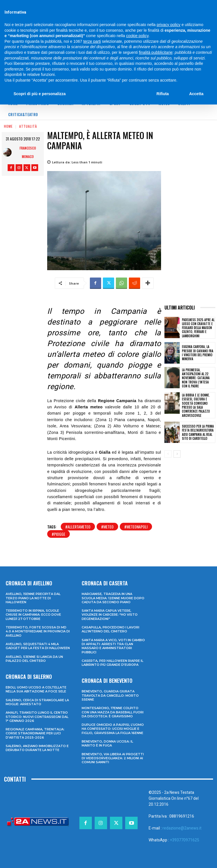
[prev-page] (168, 454)
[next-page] (177, 454)
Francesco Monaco (28, 152)
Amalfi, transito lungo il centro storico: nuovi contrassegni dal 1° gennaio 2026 (37, 717)
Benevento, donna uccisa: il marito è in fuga (107, 743)
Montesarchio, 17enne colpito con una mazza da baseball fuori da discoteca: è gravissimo (113, 712)
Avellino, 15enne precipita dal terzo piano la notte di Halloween (33, 598)
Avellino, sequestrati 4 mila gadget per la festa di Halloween (38, 646)
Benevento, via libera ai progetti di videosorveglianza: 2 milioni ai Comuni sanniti (113, 758)
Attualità (28, 126)
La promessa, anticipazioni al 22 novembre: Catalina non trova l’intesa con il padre (196, 378)
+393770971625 (185, 840)
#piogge (58, 534)
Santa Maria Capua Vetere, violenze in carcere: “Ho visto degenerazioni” (110, 615)
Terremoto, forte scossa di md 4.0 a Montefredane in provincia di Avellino (38, 631)
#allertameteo (78, 527)
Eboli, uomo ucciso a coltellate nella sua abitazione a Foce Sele (36, 689)
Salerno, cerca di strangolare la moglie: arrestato (37, 702)
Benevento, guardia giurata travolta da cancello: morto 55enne (110, 695)
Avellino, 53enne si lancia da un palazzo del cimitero (34, 659)
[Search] (180, 5)
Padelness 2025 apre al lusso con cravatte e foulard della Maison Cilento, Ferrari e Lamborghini (198, 328)
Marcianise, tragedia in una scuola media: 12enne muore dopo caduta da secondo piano (113, 598)
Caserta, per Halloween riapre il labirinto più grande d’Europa (112, 663)
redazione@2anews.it (182, 828)
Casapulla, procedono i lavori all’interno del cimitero (110, 629)
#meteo (107, 527)
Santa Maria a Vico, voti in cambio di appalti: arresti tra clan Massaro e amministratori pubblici (113, 646)
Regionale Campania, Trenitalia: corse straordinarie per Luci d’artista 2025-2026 (35, 733)
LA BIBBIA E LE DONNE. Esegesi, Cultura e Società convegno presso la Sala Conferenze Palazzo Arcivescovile (196, 405)
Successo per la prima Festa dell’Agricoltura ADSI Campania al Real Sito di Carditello (198, 432)
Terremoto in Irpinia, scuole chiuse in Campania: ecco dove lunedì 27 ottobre (33, 615)
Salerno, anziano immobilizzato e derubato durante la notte (37, 748)
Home (8, 126)
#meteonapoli (136, 527)
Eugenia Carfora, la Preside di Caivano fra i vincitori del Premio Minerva (198, 353)
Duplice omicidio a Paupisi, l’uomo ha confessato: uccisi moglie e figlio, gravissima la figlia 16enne (113, 729)
